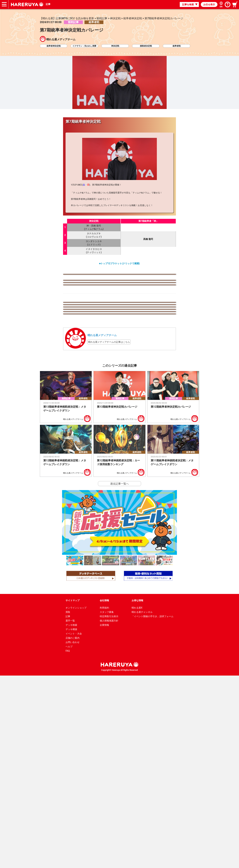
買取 (68, 804)
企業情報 (104, 817)
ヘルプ (69, 839)
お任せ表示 (209, 4)
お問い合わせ (73, 835)
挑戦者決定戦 (146, 46)
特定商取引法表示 (109, 809)
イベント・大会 (74, 826)
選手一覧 (70, 813)
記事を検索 (188, 4)
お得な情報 (137, 793)
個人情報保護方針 (109, 813)
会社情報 (104, 793)
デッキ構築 (71, 822)
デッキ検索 (71, 817)
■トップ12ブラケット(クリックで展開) (119, 263)
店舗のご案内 (73, 830)
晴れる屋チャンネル (142, 804)
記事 (49, 4)
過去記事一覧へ (119, 676)
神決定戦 (115, 46)
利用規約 (104, 800)
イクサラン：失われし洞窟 (84, 46)
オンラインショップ (76, 800)
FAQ (68, 843)
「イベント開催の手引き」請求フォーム (153, 809)
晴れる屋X (137, 800)
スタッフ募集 (107, 804)
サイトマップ (73, 793)
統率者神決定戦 (54, 46)
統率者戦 (177, 46)
